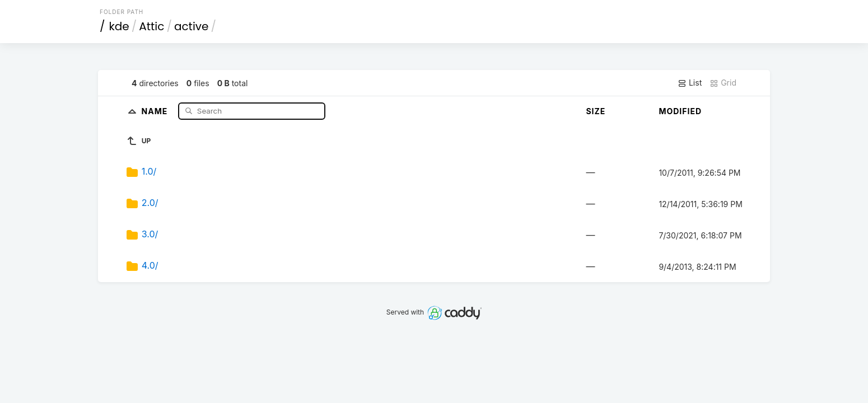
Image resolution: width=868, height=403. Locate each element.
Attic (151, 26)
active (191, 26)
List (690, 83)
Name (156, 111)
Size (596, 111)
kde (119, 26)
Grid (723, 83)
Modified (680, 111)
